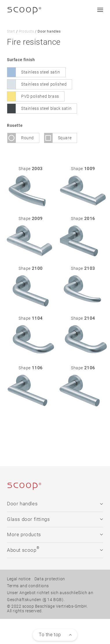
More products (55, 534)
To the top (50, 634)
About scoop (55, 549)
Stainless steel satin (41, 72)
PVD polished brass (40, 96)
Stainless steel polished (44, 84)
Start (11, 31)
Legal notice (19, 579)
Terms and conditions (28, 585)
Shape (31, 168)
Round (27, 138)
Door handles (55, 504)
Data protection (50, 579)
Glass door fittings (55, 519)
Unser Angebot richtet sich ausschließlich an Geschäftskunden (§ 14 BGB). (50, 596)
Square (65, 138)
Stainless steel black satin (46, 108)
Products (26, 31)
